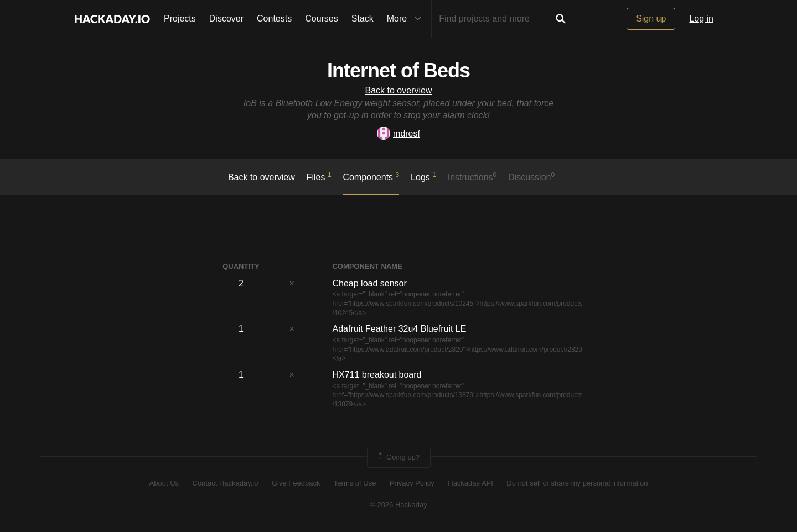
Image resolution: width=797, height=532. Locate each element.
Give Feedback (296, 483)
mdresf (398, 134)
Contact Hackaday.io (226, 483)
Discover (226, 19)
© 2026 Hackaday (398, 505)
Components (371, 176)
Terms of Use (355, 483)
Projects (180, 19)
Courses (322, 19)
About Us (164, 483)
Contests (274, 19)
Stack (363, 19)
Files (319, 176)
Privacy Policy (412, 483)
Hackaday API (470, 483)
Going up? (398, 457)
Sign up (651, 19)
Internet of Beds (398, 71)
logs (423, 176)
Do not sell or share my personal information (577, 483)
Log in (701, 19)
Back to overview (399, 90)
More (407, 19)
